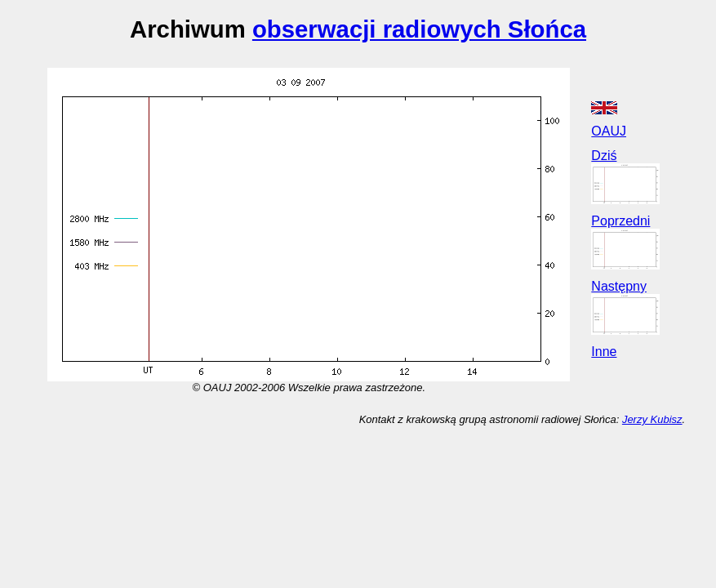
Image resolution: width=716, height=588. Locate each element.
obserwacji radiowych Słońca (419, 29)
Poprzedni (620, 221)
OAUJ (609, 131)
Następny (619, 286)
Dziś (604, 156)
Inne (604, 352)
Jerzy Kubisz (652, 419)
